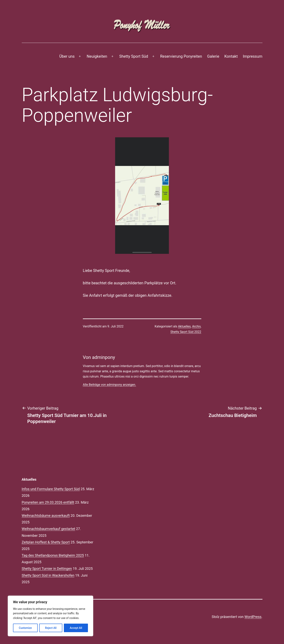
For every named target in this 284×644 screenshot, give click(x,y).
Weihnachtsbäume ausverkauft (46, 516)
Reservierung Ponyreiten (181, 56)
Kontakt (231, 56)
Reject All (51, 628)
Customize (25, 628)
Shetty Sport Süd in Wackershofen (48, 575)
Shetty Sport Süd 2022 (186, 332)
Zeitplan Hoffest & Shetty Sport (46, 542)
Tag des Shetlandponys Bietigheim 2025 (53, 555)
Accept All (76, 628)
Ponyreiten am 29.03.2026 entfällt (48, 502)
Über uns (67, 56)
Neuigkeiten (97, 56)
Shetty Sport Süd (134, 56)
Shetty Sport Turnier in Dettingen (47, 569)
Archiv (196, 326)
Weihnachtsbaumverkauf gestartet (49, 529)
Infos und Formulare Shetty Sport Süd (51, 489)
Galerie (213, 56)
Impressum (253, 56)
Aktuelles (184, 326)
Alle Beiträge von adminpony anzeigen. (109, 385)
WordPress (253, 617)
